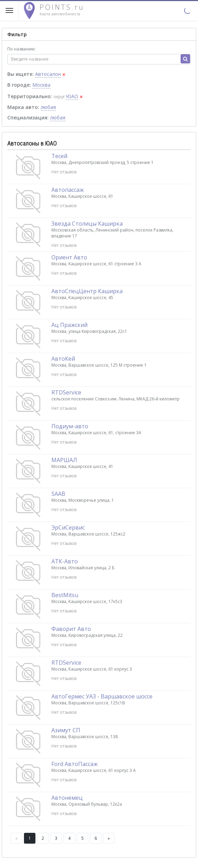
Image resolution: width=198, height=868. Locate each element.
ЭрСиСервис (68, 527)
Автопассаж (68, 190)
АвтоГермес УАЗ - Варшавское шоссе (102, 696)
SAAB (58, 494)
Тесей (59, 156)
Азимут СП (66, 730)
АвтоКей (63, 359)
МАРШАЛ (64, 460)
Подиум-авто (70, 426)
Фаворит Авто (71, 629)
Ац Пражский (69, 325)
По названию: (22, 49)
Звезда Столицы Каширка (87, 224)
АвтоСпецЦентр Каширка (87, 291)
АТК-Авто (65, 561)
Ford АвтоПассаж (75, 764)
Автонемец (67, 798)
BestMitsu (65, 595)
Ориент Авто (69, 257)
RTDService (66, 392)
